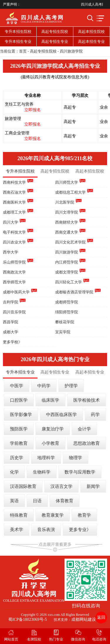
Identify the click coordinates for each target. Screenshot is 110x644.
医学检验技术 (87, 400)
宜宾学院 (63, 332)
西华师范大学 (14, 282)
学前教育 (19, 443)
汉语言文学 (61, 486)
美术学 (17, 530)
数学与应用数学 (80, 472)
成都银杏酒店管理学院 (74, 292)
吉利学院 (11, 302)
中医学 (17, 386)
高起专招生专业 (55, 42)
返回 (101, 617)
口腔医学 (19, 400)
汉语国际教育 (23, 486)
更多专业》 (80, 530)
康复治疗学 (53, 429)
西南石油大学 (14, 192)
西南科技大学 (14, 182)
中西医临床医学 (61, 415)
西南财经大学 (67, 222)
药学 (95, 415)
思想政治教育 (87, 443)
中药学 (44, 386)
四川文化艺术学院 (70, 242)
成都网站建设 (84, 620)
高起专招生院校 (55, 32)
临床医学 (50, 400)
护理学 (71, 386)
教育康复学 (53, 515)
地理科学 (46, 458)
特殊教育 (19, 515)
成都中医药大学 (16, 292)
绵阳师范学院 (67, 312)
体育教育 (65, 501)
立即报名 (33, 110)
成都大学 (11, 332)
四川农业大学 (14, 242)
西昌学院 (11, 322)
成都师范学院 (67, 302)
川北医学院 (65, 202)
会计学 (84, 429)
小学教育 (50, 443)
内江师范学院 (67, 262)
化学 (14, 472)
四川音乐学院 (14, 312)
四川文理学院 (67, 212)
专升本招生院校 (18, 32)
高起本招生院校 (91, 32)
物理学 (76, 458)
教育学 (84, 515)
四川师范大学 (67, 182)
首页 (23, 51)
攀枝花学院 (65, 322)
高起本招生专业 (91, 42)
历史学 (17, 458)
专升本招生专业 (18, 42)
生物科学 (42, 472)
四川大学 (11, 222)
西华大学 (11, 252)
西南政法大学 (14, 272)
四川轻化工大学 (68, 282)
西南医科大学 (14, 202)
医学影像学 (21, 415)
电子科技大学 (14, 232)
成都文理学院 (67, 272)
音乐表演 (46, 530)
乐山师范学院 (14, 262)
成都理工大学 (14, 212)
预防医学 (19, 429)
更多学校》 (12, 342)
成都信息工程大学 (70, 192)
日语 (37, 501)
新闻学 (93, 486)
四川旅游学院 (71, 51)
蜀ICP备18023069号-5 (27, 620)
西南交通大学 (67, 232)
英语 (14, 501)
